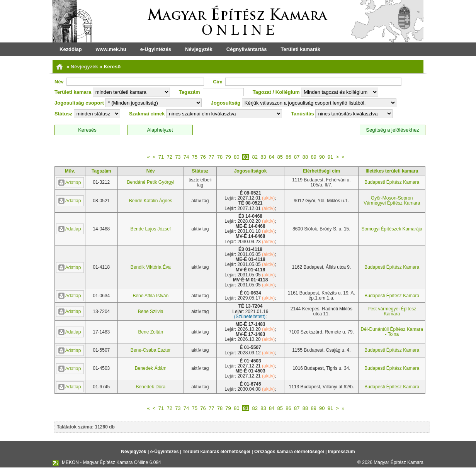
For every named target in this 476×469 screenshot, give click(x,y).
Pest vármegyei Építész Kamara (392, 311)
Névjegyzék (199, 49)
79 (228, 157)
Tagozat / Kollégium (276, 92)
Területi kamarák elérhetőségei (217, 452)
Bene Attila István (150, 296)
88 (305, 157)
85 (280, 157)
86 (288, 157)
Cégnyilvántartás (247, 49)
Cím (218, 82)
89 (313, 157)
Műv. (70, 171)
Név (59, 82)
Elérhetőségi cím (321, 171)
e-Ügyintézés (156, 49)
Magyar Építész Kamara (399, 462)
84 (272, 157)
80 (236, 157)
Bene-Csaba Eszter (151, 350)
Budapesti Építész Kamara (392, 182)
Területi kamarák (301, 49)
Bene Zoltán (150, 332)
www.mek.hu (111, 49)
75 (195, 157)
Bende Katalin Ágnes (151, 201)
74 (186, 157)
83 (263, 157)
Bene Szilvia (151, 312)
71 (161, 157)
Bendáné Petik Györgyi (150, 182)
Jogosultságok (251, 171)
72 (169, 157)
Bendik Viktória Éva (151, 267)
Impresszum (342, 452)
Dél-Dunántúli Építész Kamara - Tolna (392, 332)
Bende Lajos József (150, 229)
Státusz (63, 114)
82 (255, 157)
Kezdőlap (71, 49)
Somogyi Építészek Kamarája (392, 229)
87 (297, 157)
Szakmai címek (147, 114)
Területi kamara (73, 92)
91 (330, 157)
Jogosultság (226, 103)
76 (203, 157)
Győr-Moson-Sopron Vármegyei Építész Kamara (392, 201)
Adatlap (70, 183)
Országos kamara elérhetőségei (289, 452)
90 (322, 157)
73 (178, 157)
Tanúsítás (303, 114)
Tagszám (190, 92)
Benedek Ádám (151, 368)
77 (211, 157)
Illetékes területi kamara (392, 171)
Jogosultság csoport (79, 103)
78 (220, 157)
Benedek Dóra (150, 387)
